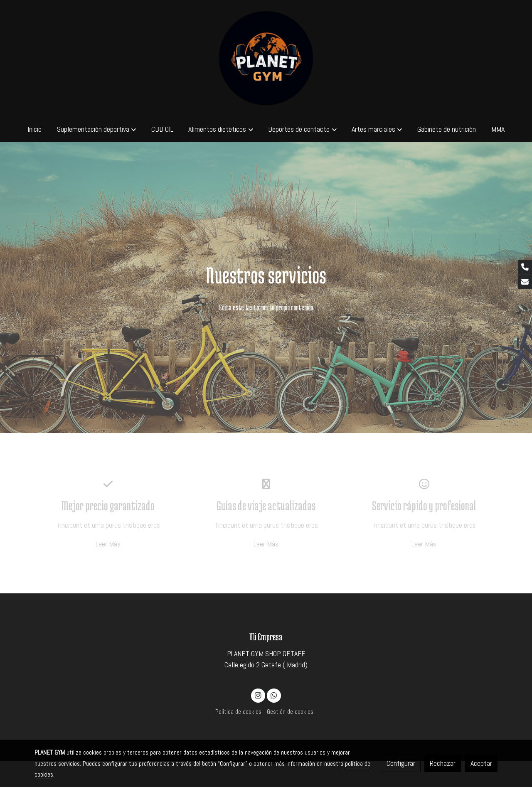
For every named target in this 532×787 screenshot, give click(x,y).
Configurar (401, 763)
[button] (96, 129)
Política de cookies (238, 712)
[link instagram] (258, 695)
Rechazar (443, 763)
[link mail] (525, 282)
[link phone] (525, 267)
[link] (266, 58)
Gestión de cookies (290, 712)
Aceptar (481, 763)
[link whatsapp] (274, 695)
